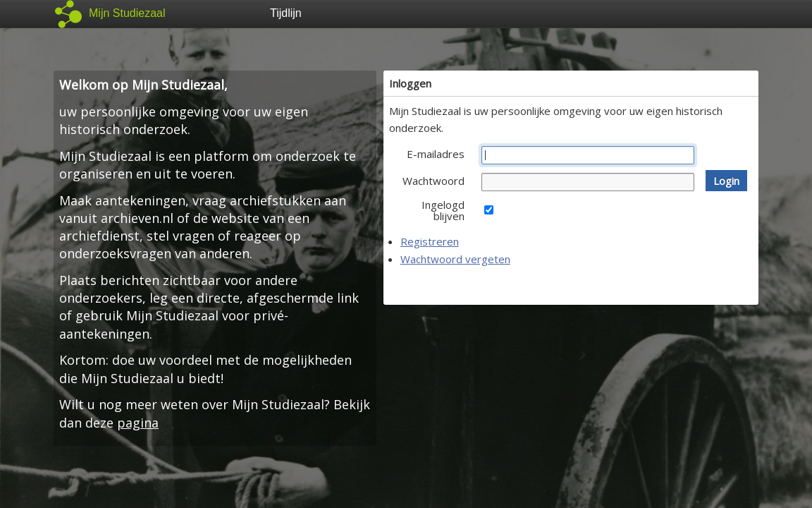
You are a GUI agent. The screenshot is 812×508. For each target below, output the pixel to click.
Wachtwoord (433, 181)
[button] (726, 181)
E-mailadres (436, 154)
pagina (138, 423)
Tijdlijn (286, 13)
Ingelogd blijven (443, 210)
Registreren (430, 241)
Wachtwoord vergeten (455, 259)
